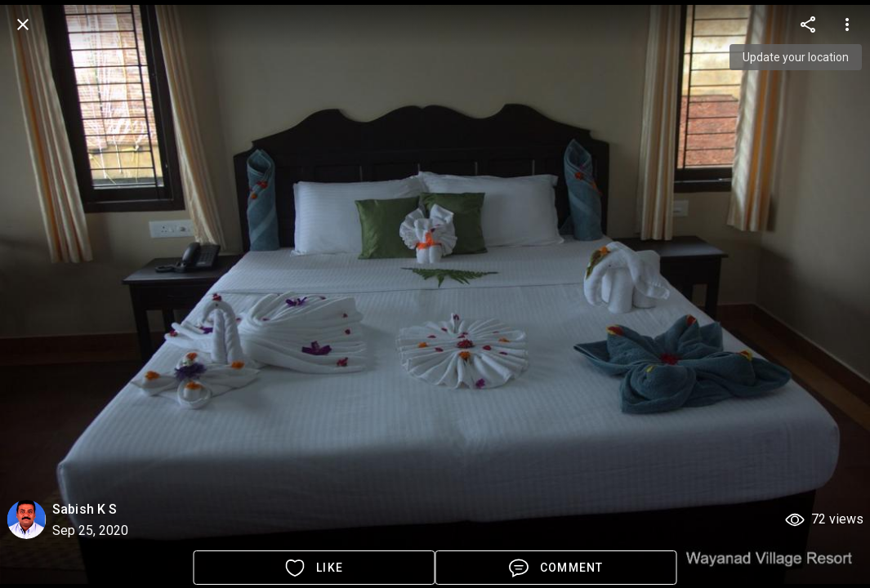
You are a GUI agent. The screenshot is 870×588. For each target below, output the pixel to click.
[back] (23, 24)
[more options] (808, 24)
